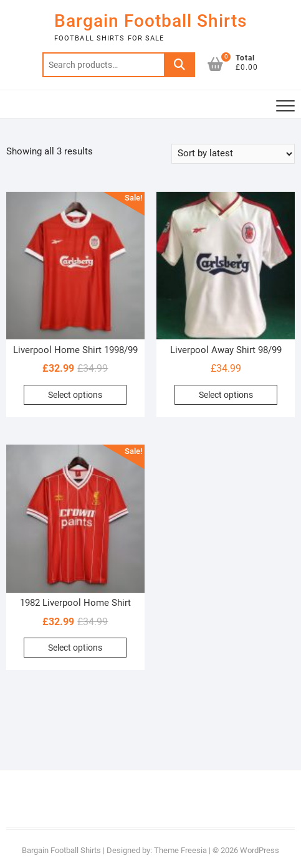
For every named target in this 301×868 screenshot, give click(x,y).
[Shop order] (233, 154)
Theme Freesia (180, 850)
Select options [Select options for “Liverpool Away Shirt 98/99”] (226, 395)
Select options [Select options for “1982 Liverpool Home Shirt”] (75, 648)
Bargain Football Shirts (150, 21)
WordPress (260, 850)
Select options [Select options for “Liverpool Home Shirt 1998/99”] (75, 395)
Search (179, 65)
